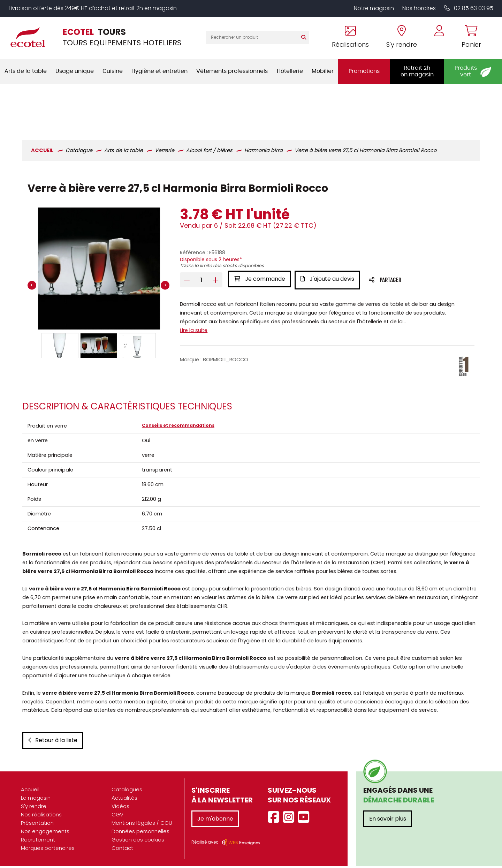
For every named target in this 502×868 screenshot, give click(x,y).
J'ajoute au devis (329, 232)
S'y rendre (34, 808)
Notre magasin (374, 8)
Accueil (30, 791)
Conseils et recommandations (177, 380)
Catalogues (127, 791)
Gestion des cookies (138, 841)
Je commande (259, 232)
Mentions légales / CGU (142, 825)
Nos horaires (419, 8)
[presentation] (31, 239)
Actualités (124, 799)
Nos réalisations (41, 816)
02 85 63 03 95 (469, 8)
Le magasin (36, 799)
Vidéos (120, 808)
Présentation (37, 825)
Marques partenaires (48, 850)
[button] (59, 299)
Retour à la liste (51, 742)
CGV (117, 816)
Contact (122, 850)
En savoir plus (388, 820)
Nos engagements (45, 833)
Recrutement (38, 841)
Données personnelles (140, 833)
